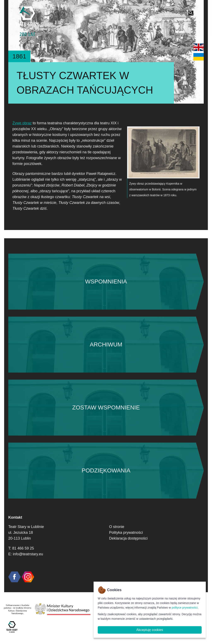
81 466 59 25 (23, 548)
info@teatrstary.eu (28, 554)
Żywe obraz (22, 123)
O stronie (117, 527)
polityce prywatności (185, 608)
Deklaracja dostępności (128, 538)
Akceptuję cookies (150, 630)
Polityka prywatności (126, 533)
